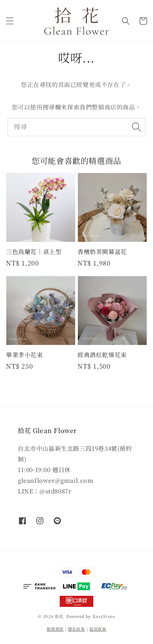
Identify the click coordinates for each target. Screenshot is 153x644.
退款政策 (98, 629)
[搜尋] (136, 127)
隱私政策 (76, 629)
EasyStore (104, 616)
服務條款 (55, 629)
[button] (10, 21)
